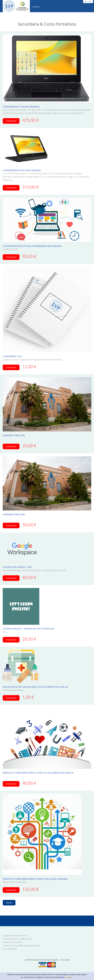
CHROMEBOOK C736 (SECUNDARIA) (21, 107)
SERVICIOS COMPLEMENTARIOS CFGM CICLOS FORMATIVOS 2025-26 (38, 773)
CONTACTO (36, 7)
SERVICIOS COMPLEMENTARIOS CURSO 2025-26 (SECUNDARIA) (35, 879)
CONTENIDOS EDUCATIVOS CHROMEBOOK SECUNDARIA (32, 246)
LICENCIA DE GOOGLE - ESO (17, 567)
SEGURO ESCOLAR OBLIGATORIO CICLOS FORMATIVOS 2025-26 (35, 687)
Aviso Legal (65, 959)
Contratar (11, 121)
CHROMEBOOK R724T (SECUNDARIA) (22, 170)
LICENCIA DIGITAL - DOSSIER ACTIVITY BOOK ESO (28, 629)
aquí (63, 977)
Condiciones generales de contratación (41, 959)
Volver (9, 903)
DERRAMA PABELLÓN (14, 435)
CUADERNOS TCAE (12, 356)
